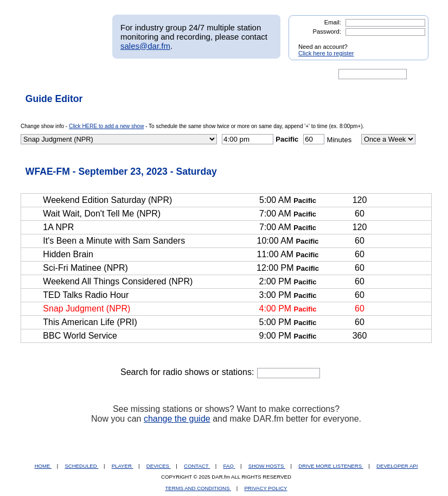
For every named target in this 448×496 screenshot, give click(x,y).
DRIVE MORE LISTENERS (331, 466)
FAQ (229, 466)
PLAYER (123, 466)
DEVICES (159, 466)
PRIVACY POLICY (265, 488)
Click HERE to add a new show (106, 126)
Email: (333, 22)
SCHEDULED (81, 466)
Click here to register (326, 53)
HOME (43, 466)
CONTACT (197, 466)
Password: (327, 31)
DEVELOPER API (397, 466)
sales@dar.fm (145, 46)
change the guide (177, 419)
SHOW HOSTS (267, 466)
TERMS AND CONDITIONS (199, 488)
